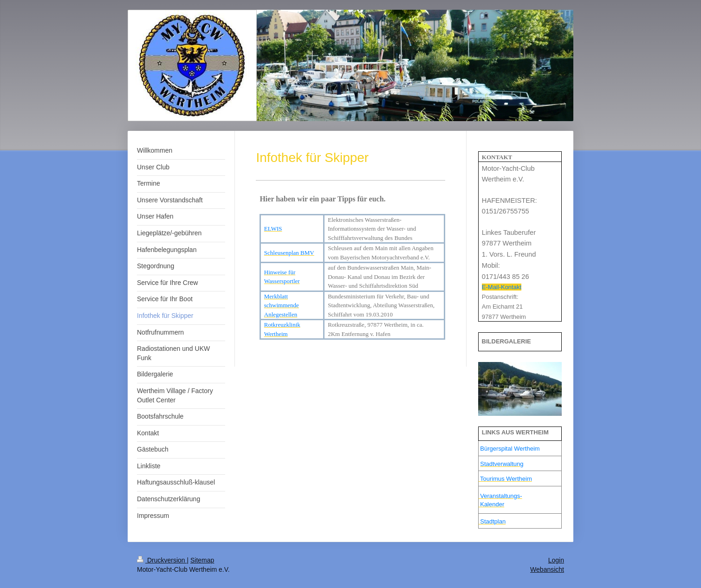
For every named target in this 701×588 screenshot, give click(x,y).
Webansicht (547, 569)
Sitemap (202, 560)
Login (556, 560)
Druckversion (162, 560)
